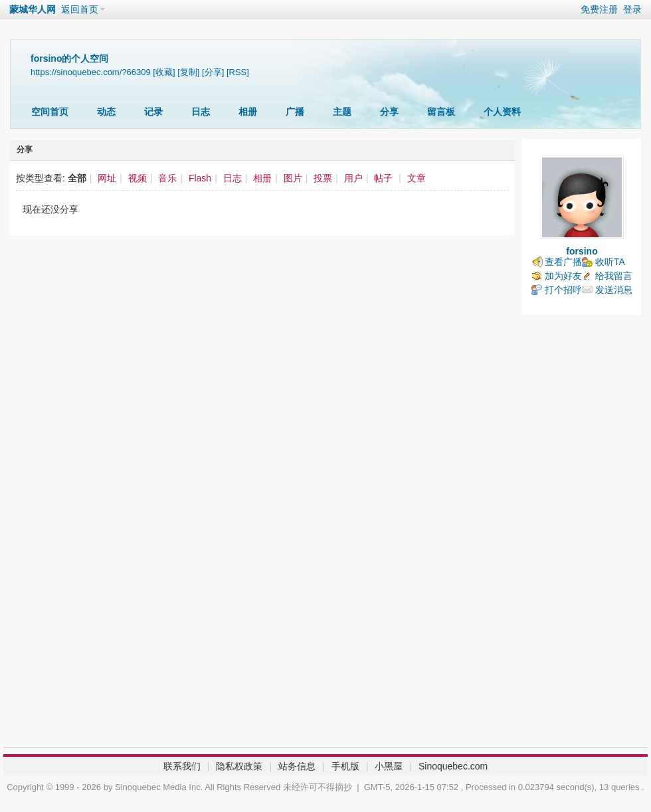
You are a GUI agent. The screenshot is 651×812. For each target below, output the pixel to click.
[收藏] (164, 72)
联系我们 (182, 766)
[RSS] (238, 72)
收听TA (610, 262)
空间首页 (50, 112)
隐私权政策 (239, 766)
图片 (293, 178)
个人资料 (502, 112)
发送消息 (614, 290)
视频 (138, 178)
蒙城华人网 (33, 9)
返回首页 (80, 9)
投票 (323, 178)
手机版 (345, 766)
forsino (582, 251)
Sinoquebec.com (453, 766)
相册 (248, 112)
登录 (632, 9)
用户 (353, 178)
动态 (106, 112)
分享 (389, 112)
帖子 (383, 178)
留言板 (441, 112)
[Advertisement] (581, 534)
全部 (77, 178)
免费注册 (599, 9)
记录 (153, 112)
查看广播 (563, 262)
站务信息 (297, 766)
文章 (417, 178)
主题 (342, 112)
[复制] (188, 72)
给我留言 (614, 276)
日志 (201, 112)
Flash (200, 178)
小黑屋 (389, 766)
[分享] (213, 72)
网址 (107, 178)
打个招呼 (563, 290)
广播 (295, 112)
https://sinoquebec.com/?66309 (91, 72)
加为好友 (563, 276)
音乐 (167, 178)
